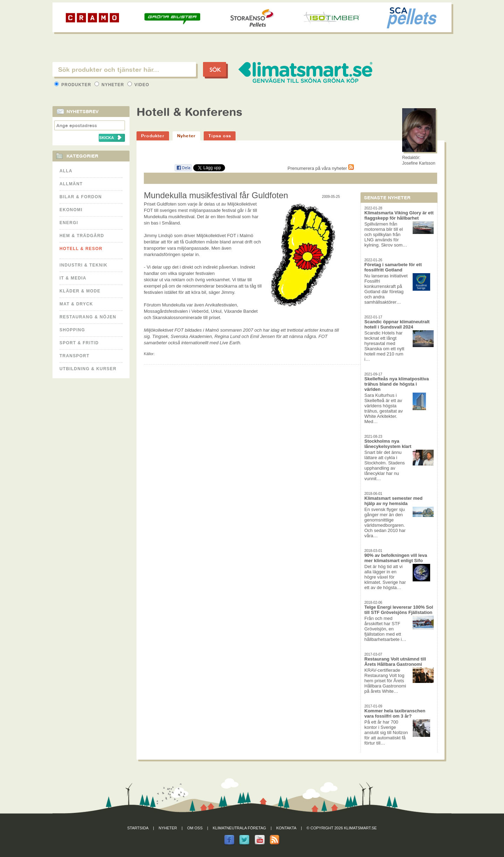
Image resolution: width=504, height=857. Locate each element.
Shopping (72, 330)
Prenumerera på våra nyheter (321, 168)
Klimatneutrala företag (239, 828)
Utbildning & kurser (88, 369)
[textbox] (124, 69)
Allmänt (71, 184)
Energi (69, 223)
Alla (66, 171)
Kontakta (286, 828)
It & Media (73, 278)
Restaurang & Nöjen (88, 317)
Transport (74, 356)
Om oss (195, 828)
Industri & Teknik (83, 265)
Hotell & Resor (81, 249)
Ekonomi (71, 210)
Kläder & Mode (80, 291)
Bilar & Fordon (81, 197)
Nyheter (110, 85)
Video (138, 85)
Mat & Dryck (76, 304)
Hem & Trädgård (82, 236)
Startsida (138, 828)
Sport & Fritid (79, 343)
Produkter (73, 85)
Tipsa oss (220, 136)
